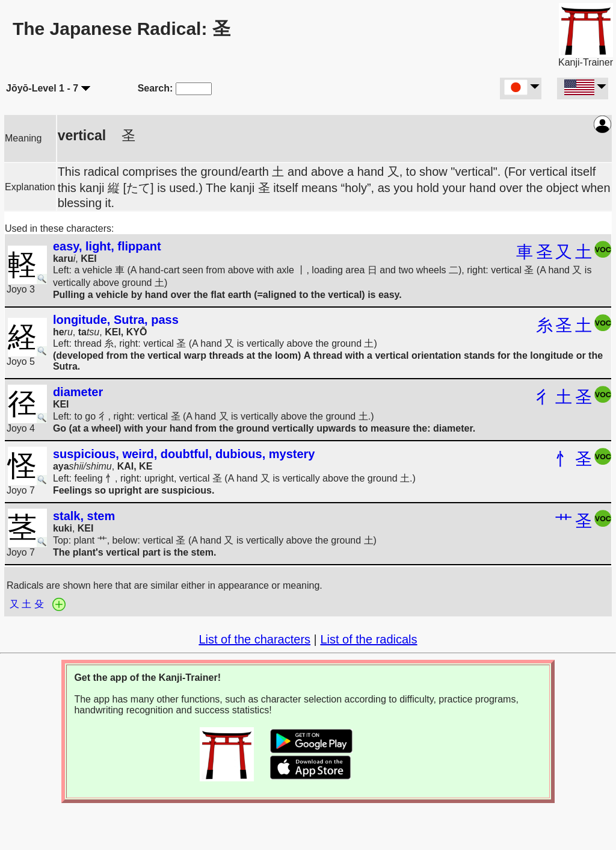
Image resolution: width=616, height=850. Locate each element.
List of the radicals (368, 639)
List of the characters (254, 639)
